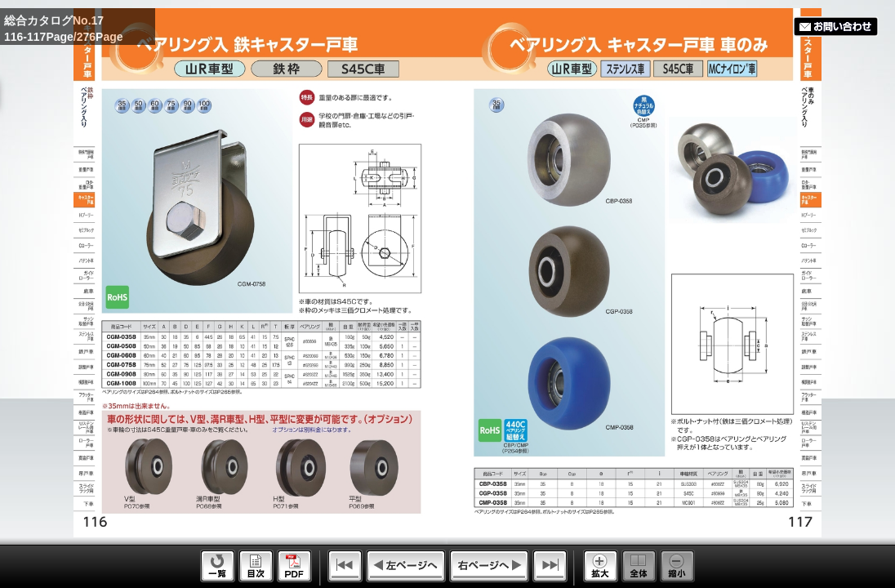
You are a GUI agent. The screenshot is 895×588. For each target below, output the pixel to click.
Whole (639, 566)
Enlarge (601, 566)
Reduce (677, 566)
